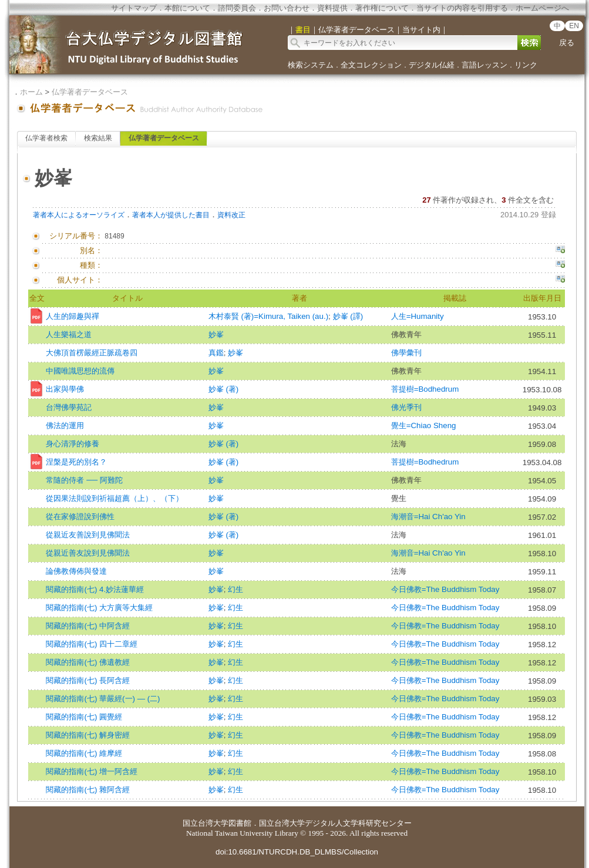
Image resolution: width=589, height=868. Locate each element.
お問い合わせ (287, 8)
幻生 (235, 589)
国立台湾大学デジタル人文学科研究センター (335, 823)
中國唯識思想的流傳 (80, 371)
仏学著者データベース (90, 92)
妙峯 (216, 334)
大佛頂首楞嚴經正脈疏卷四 (92, 353)
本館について (187, 8)
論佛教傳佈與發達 (76, 571)
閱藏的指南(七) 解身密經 (88, 735)
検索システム (311, 65)
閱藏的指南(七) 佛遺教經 (88, 662)
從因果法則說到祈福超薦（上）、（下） (115, 498)
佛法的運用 (65, 425)
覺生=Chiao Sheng (424, 425)
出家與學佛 (65, 389)
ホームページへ (542, 8)
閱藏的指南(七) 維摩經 (84, 753)
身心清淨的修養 (73, 444)
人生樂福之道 (69, 334)
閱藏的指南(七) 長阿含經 (88, 680)
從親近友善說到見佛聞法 (88, 535)
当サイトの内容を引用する (462, 8)
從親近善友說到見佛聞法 (88, 553)
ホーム (31, 92)
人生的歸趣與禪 (73, 316)
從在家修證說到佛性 (80, 517)
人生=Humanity (418, 316)
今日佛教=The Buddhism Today (445, 589)
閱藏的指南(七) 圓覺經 (84, 717)
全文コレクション (371, 65)
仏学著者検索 (46, 138)
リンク (526, 65)
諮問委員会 (237, 8)
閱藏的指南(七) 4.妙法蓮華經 (95, 589)
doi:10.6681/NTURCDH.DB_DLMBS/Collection (297, 852)
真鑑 (216, 353)
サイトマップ (134, 8)
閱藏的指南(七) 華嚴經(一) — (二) (103, 699)
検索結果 (98, 138)
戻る (567, 43)
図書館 (240, 823)
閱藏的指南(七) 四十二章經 (92, 644)
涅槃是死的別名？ (76, 462)
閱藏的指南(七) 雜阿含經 (88, 790)
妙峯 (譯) (348, 316)
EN (574, 26)
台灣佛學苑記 (69, 407)
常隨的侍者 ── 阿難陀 (84, 480)
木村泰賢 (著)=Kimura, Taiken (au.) (268, 316)
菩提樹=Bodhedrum (425, 389)
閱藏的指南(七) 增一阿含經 (92, 771)
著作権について (382, 8)
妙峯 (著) (224, 389)
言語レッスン (484, 65)
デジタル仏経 (432, 65)
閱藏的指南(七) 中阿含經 (88, 626)
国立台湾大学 (206, 823)
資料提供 (332, 8)
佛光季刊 (406, 407)
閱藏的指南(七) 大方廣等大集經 (99, 608)
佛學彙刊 (406, 353)
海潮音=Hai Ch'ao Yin (428, 517)
